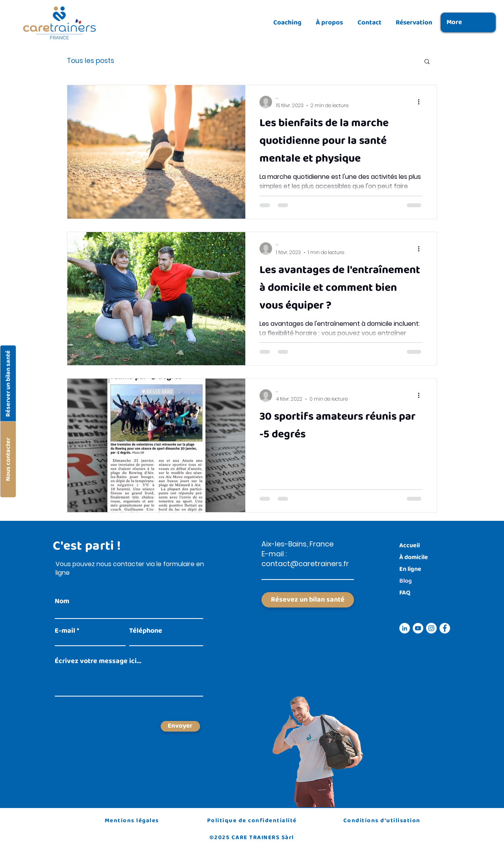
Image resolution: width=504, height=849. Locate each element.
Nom (62, 601)
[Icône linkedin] (405, 628)
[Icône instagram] (431, 628)
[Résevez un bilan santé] (308, 600)
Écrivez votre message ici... (98, 661)
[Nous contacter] (8, 459)
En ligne (410, 569)
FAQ (405, 593)
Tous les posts (91, 61)
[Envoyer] (180, 726)
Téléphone (146, 631)
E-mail (65, 631)
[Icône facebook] (445, 628)
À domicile (414, 557)
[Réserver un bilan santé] (8, 383)
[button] (427, 62)
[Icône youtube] (418, 628)
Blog (406, 581)
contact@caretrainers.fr (305, 564)
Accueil (409, 545)
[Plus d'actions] (421, 102)
